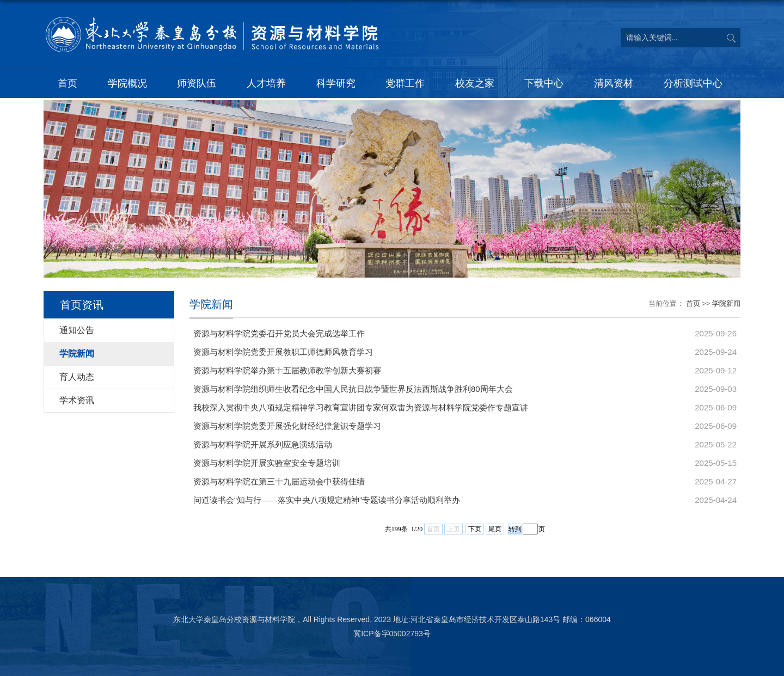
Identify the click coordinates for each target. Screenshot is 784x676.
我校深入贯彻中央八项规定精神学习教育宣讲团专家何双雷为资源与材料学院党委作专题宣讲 (361, 407)
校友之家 (475, 83)
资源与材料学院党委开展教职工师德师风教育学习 (283, 352)
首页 (68, 83)
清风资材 (614, 83)
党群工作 (405, 83)
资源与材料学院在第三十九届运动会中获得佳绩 (279, 481)
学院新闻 (726, 303)
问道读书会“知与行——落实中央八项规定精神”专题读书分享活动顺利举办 (327, 500)
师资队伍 (197, 83)
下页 (475, 529)
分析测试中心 (693, 83)
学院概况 (127, 83)
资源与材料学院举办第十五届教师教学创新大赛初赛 (287, 370)
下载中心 (544, 83)
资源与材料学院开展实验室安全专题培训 (267, 463)
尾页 (495, 529)
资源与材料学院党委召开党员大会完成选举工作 (279, 333)
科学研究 (336, 83)
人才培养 (266, 83)
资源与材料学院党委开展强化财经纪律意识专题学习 (287, 426)
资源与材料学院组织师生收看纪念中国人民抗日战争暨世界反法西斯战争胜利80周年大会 (353, 389)
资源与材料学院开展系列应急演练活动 (263, 444)
